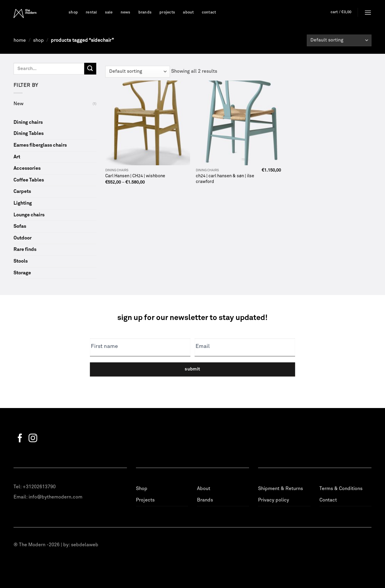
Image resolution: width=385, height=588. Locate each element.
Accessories (27, 168)
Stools (21, 261)
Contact (209, 12)
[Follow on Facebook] (20, 439)
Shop (73, 12)
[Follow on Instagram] (33, 439)
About (188, 12)
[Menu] (368, 12)
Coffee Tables (29, 180)
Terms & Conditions (341, 489)
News (126, 12)
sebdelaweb (85, 545)
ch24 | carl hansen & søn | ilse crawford (225, 179)
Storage (22, 273)
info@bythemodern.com (55, 497)
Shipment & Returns (280, 489)
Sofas (20, 226)
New (18, 104)
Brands (145, 12)
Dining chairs (28, 122)
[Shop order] (339, 40)
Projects (167, 12)
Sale (109, 12)
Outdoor (23, 238)
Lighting (23, 203)
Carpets (22, 191)
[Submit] (90, 69)
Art (17, 157)
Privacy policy (274, 500)
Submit (192, 369)
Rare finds (25, 249)
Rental (91, 12)
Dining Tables (29, 133)
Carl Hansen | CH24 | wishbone (135, 176)
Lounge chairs (29, 215)
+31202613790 (39, 487)
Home (20, 40)
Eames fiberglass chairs (40, 145)
